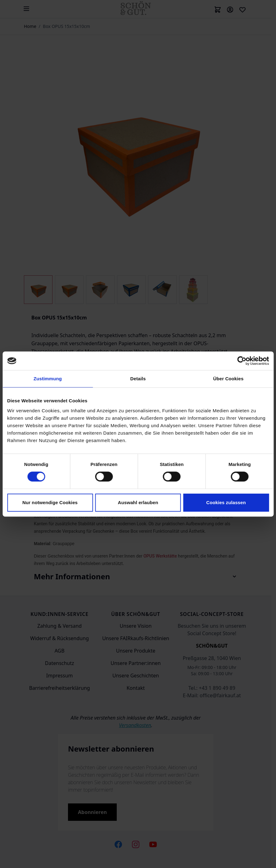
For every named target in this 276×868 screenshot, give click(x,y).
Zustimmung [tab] (48, 379)
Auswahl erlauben (138, 502)
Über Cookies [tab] (228, 379)
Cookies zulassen (226, 502)
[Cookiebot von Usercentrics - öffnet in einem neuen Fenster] (242, 361)
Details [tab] (138, 379)
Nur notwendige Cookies (50, 502)
